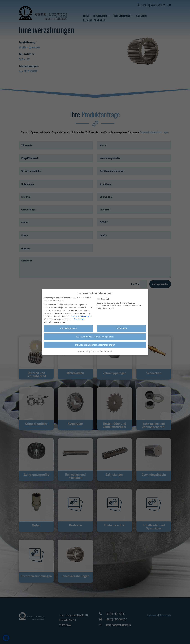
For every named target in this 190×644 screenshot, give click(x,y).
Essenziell (104, 299)
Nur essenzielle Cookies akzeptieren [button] (95, 337)
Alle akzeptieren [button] (68, 328)
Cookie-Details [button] (83, 351)
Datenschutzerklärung (80, 316)
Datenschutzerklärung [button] (96, 351)
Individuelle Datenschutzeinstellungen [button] (95, 345)
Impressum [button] (108, 351)
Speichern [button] (122, 328)
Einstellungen (79, 319)
